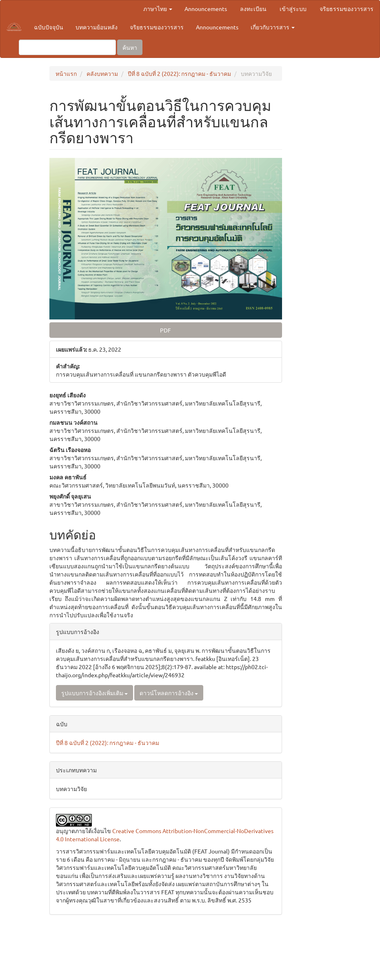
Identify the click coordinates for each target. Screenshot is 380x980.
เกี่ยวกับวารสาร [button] (273, 27)
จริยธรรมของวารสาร (347, 9)
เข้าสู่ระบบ (293, 9)
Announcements (206, 9)
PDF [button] (166, 330)
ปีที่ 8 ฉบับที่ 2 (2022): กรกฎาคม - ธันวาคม (179, 73)
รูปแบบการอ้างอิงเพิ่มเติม (94, 693)
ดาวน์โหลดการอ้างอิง (169, 693)
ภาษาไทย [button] (158, 9)
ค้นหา (130, 47)
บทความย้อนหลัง (97, 27)
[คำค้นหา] (67, 47)
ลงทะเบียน (253, 9)
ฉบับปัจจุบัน (49, 27)
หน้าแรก (66, 73)
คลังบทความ (102, 73)
